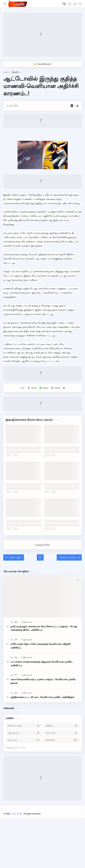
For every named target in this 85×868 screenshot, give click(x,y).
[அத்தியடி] (61, 726)
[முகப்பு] (40, 557)
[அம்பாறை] (24, 740)
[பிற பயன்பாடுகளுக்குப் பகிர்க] (64, 388)
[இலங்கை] (28, 622)
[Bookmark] (70, 4)
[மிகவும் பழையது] (69, 557)
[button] (75, 4)
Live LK (17, 814)
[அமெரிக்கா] (61, 740)
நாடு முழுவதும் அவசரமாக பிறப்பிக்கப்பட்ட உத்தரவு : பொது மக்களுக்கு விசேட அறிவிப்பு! (44, 628)
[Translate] (64, 4)
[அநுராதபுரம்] (24, 733)
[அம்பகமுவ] (61, 733)
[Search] (80, 4)
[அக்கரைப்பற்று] (24, 726)
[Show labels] (16, 748)
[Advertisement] (42, 35)
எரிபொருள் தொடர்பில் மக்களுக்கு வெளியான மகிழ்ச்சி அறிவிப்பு (41, 646)
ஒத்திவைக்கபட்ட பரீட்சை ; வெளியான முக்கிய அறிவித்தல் (42, 697)
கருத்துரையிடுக (42, 545)
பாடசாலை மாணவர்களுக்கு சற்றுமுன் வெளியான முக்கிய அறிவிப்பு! (42, 664)
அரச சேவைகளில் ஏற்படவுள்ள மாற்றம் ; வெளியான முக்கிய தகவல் (43, 681)
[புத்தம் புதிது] (14, 557)
